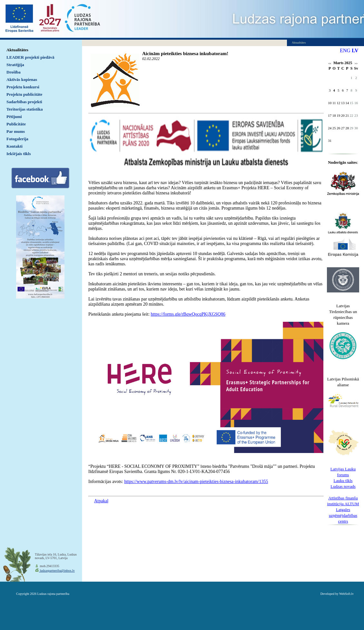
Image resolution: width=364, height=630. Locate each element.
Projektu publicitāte (24, 94)
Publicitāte (16, 124)
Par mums (16, 131)
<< (330, 64)
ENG (345, 50)
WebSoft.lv (346, 594)
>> (356, 64)
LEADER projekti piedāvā (30, 57)
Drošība (14, 72)
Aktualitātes (17, 50)
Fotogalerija (17, 139)
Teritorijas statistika (25, 109)
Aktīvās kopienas (22, 79)
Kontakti (15, 146)
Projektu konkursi (23, 87)
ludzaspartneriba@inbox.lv (57, 571)
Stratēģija (15, 65)
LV (355, 50)
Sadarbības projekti (24, 102)
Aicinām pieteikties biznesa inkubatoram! (185, 54)
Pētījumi (14, 117)
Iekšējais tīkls (19, 154)
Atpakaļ (101, 501)
